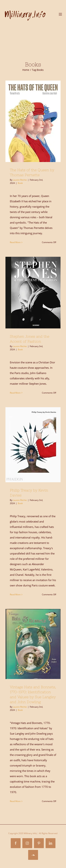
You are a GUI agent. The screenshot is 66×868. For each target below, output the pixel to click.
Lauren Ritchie (20, 180)
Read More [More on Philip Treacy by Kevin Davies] (15, 594)
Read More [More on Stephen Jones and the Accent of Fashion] (15, 393)
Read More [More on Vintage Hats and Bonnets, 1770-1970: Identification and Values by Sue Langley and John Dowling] (15, 801)
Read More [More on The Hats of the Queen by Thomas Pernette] (15, 242)
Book (20, 183)
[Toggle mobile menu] (61, 14)
